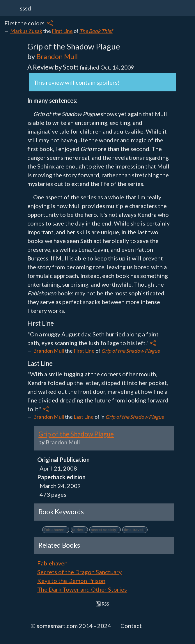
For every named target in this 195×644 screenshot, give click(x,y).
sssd (25, 8)
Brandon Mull (57, 56)
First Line (62, 31)
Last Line (84, 417)
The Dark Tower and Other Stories (82, 589)
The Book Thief (96, 31)
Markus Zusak (26, 31)
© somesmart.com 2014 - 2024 (71, 626)
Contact (131, 626)
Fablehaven (52, 563)
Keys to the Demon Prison (71, 581)
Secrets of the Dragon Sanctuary (79, 572)
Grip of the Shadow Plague (131, 351)
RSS (103, 604)
